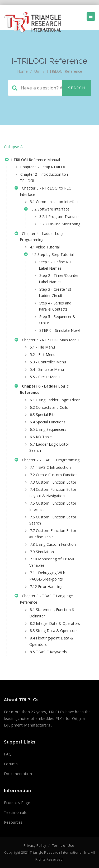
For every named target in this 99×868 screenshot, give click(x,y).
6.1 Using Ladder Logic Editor (55, 400)
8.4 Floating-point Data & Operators (51, 641)
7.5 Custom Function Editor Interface (53, 506)
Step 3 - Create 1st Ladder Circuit (55, 292)
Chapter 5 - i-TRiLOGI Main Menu (47, 341)
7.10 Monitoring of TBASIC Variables (52, 562)
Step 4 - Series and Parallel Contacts (55, 306)
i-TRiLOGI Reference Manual (32, 160)
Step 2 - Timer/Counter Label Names (59, 279)
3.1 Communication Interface (55, 202)
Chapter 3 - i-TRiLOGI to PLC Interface (43, 191)
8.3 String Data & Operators (54, 631)
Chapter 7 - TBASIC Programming (47, 461)
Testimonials (15, 812)
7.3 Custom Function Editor (53, 482)
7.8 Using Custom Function (53, 544)
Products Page (17, 803)
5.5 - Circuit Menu (45, 377)
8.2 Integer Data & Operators (55, 623)
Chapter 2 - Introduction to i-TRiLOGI (44, 177)
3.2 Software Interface (47, 210)
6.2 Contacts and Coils (49, 407)
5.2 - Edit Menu (43, 354)
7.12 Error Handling (46, 586)
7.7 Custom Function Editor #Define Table (53, 534)
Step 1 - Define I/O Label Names (55, 265)
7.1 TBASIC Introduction (50, 467)
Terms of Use (63, 845)
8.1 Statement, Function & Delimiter (52, 613)
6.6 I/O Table (41, 437)
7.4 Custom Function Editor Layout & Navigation (53, 493)
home (22, 71)
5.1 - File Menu (42, 347)
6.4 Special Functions (48, 422)
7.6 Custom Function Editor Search (53, 520)
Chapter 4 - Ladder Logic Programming (39, 237)
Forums (11, 764)
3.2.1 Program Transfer (59, 216)
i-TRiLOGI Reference (65, 71)
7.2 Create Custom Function (54, 475)
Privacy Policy (35, 845)
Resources (13, 822)
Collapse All (14, 147)
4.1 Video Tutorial (45, 247)
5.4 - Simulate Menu (47, 369)
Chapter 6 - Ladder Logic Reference (42, 389)
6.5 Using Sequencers (48, 429)
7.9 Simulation (42, 552)
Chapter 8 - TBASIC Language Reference (44, 599)
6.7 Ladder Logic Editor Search (49, 447)
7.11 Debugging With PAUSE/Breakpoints (47, 576)
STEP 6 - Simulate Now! (60, 330)
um (37, 71)
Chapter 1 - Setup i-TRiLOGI (44, 167)
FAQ (8, 754)
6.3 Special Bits (43, 414)
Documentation (18, 774)
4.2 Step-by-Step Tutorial (49, 255)
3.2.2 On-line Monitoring (60, 224)
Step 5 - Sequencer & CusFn (57, 320)
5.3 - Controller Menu (48, 362)
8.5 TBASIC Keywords (48, 652)
